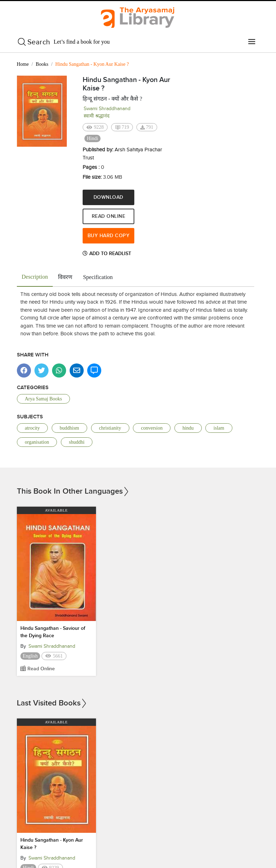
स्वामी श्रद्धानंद (97, 116)
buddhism (69, 428)
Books (42, 64)
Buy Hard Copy (107, 235)
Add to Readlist (107, 253)
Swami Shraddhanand (107, 109)
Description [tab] (35, 276)
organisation (37, 442)
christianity (110, 428)
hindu (188, 428)
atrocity (33, 428)
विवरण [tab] (65, 277)
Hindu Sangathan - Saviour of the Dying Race (53, 632)
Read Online (107, 216)
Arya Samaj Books (44, 398)
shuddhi (77, 442)
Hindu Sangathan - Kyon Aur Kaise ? (52, 843)
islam (219, 428)
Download (107, 197)
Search (39, 42)
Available (56, 510)
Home (23, 64)
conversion (152, 428)
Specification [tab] (98, 277)
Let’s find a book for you (82, 42)
